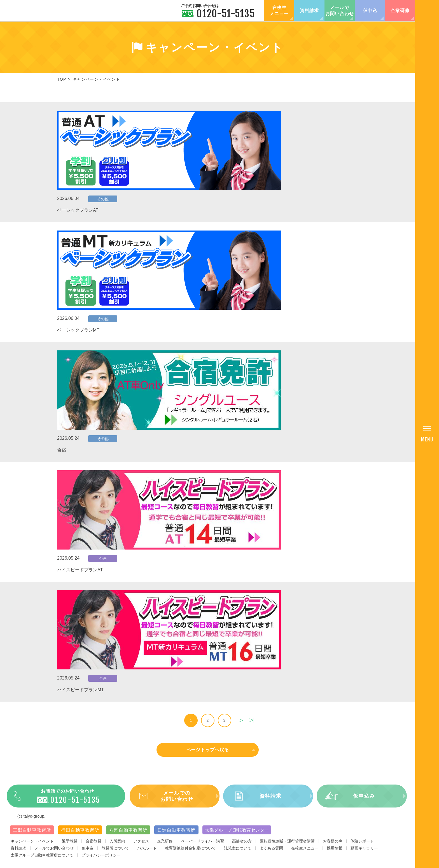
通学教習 (70, 845)
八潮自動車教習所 (128, 834)
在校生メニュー (279, 11)
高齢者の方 (242, 845)
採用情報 (335, 852)
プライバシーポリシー (101, 859)
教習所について (115, 852)
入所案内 (117, 845)
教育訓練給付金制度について (190, 852)
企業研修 (400, 11)
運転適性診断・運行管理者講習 (287, 845)
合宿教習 (94, 845)
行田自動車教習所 (80, 834)
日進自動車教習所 (176, 834)
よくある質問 (271, 852)
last (251, 720)
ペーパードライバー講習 (202, 845)
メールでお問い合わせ (340, 11)
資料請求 (309, 11)
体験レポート (362, 845)
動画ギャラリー (364, 852)
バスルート (147, 852)
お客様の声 (333, 845)
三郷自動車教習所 (32, 834)
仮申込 (370, 11)
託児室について (238, 852)
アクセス (141, 845)
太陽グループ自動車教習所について (42, 859)
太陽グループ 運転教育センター (237, 834)
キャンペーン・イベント (32, 845)
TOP (62, 79)
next (241, 721)
